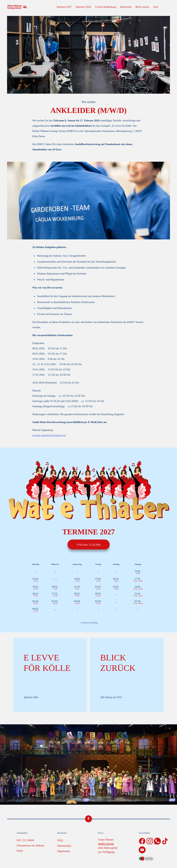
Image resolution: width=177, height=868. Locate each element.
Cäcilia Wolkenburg (106, 7)
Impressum (64, 851)
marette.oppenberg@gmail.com (49, 435)
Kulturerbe (126, 7)
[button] (6, 862)
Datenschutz (64, 846)
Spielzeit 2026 (83, 7)
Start (156, 7)
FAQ (60, 840)
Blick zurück (142, 7)
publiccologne (106, 844)
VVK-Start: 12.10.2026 (88, 545)
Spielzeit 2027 (64, 7)
